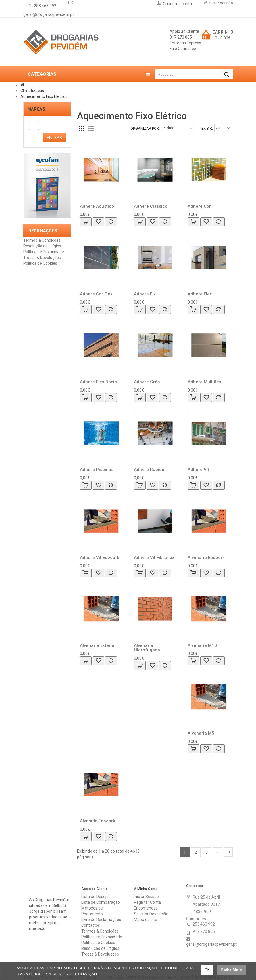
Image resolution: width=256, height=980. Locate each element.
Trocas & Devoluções (42, 258)
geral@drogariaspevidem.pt (49, 14)
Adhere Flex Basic (98, 382)
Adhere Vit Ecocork (100, 558)
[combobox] (34, 125)
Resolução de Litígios (42, 246)
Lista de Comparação (101, 902)
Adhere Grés (147, 382)
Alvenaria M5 (201, 733)
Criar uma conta (177, 4)
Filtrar (55, 137)
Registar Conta (147, 902)
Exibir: (207, 128)
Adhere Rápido (149, 470)
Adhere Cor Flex (96, 294)
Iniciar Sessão (146, 897)
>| (228, 852)
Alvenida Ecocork (98, 821)
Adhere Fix (145, 294)
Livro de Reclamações (101, 920)
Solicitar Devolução (151, 914)
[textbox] (32, 125)
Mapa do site (146, 920)
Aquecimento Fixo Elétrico (44, 96)
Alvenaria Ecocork (206, 558)
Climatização (32, 91)
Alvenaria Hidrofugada (147, 648)
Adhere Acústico (97, 206)
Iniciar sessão (220, 3)
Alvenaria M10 (202, 645)
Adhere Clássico (151, 206)
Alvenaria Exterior (98, 645)
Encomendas (146, 908)
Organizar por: (145, 128)
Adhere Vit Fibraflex (154, 558)
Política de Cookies (40, 263)
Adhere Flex (200, 294)
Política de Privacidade (44, 252)
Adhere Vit (198, 470)
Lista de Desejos (96, 897)
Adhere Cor (199, 206)
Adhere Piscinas (97, 470)
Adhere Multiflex (204, 382)
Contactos (91, 925)
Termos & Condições (42, 240)
